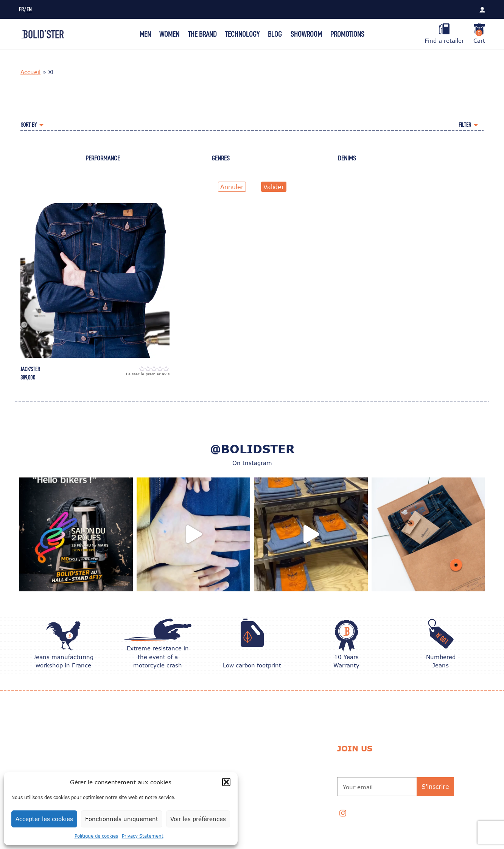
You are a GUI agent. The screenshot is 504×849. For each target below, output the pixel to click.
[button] (226, 782)
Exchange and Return (261, 742)
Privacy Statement (143, 836)
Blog (275, 34)
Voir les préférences (198, 819)
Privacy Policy (253, 800)
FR (21, 10)
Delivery (245, 762)
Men (145, 34)
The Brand (202, 34)
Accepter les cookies (44, 819)
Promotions (347, 34)
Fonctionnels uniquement (122, 819)
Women (169, 34)
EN (29, 10)
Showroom (306, 34)
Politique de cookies (96, 836)
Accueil (30, 72)
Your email (358, 787)
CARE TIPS (150, 762)
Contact (245, 814)
